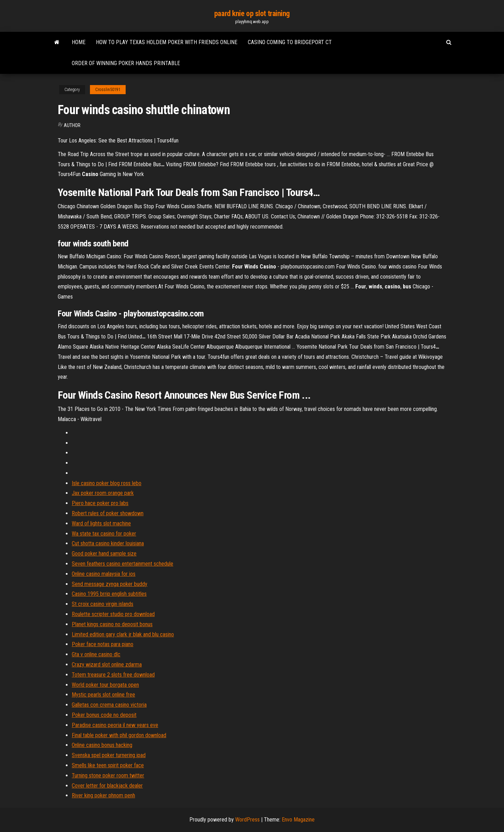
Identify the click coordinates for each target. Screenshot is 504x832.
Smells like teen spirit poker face (108, 765)
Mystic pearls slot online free (103, 695)
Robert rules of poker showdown (108, 513)
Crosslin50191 (108, 90)
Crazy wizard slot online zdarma (107, 665)
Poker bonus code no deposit (104, 715)
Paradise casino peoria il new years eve (115, 725)
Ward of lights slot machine (101, 523)
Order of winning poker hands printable (126, 63)
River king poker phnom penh (103, 795)
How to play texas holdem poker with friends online (167, 42)
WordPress (247, 820)
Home (79, 42)
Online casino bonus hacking (102, 745)
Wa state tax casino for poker (104, 534)
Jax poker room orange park (103, 493)
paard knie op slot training (252, 13)
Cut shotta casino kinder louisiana (108, 543)
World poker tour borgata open (105, 685)
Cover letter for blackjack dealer (107, 786)
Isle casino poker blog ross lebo (107, 483)
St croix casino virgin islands (103, 604)
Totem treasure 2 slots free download (113, 675)
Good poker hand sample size (104, 554)
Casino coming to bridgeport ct (290, 42)
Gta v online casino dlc (96, 654)
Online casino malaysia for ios (104, 574)
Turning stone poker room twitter (108, 775)
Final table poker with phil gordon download (119, 735)
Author (72, 125)
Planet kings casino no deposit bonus (112, 624)
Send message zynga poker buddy (110, 584)
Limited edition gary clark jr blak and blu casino (123, 634)
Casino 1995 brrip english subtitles (109, 594)
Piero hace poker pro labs (100, 503)
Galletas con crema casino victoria (109, 705)
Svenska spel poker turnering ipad (109, 755)
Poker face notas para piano (103, 644)
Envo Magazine (298, 820)
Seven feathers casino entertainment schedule (122, 564)
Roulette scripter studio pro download (113, 614)
